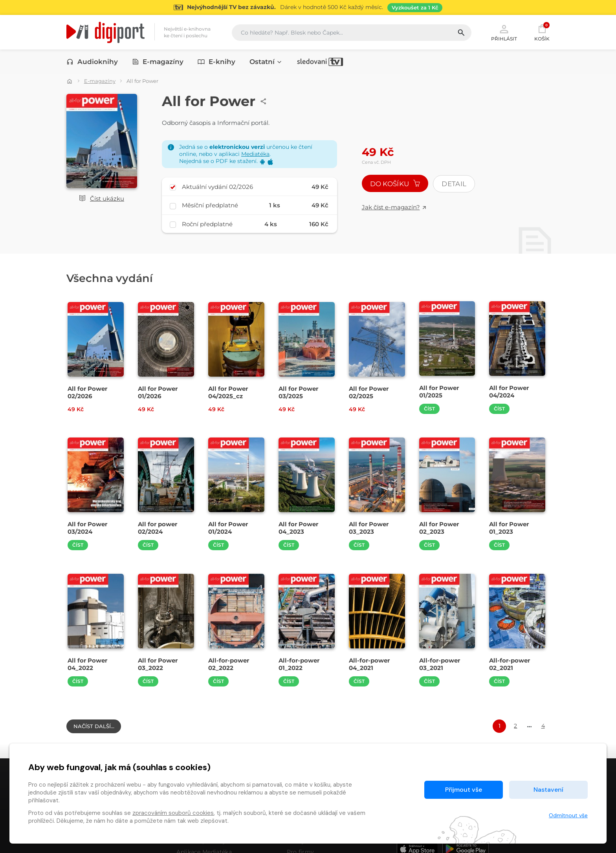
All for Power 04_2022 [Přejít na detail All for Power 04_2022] (87, 664)
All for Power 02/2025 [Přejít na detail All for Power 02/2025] (369, 392)
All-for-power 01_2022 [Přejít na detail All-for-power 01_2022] (299, 664)
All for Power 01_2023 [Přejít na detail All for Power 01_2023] (509, 528)
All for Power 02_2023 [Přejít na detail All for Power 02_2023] (439, 528)
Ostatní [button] (266, 62)
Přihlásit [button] (504, 32)
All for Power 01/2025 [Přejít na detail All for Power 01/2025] (439, 392)
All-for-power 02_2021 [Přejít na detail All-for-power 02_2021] (510, 664)
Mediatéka (255, 154)
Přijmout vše (464, 790)
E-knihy (216, 62)
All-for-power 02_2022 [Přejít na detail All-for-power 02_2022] (229, 664)
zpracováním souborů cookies (173, 813)
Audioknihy (92, 62)
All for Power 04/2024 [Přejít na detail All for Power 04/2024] (509, 392)
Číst (429, 409)
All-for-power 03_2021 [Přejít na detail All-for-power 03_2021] (440, 664)
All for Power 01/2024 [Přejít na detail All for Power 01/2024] (228, 528)
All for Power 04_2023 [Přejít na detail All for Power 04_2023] (298, 528)
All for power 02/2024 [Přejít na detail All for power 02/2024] (158, 528)
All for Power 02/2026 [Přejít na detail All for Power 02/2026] (87, 392)
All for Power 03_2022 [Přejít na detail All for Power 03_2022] (158, 664)
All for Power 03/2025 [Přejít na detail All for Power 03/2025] (298, 392)
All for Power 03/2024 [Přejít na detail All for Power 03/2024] (87, 528)
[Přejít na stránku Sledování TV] (308, 7)
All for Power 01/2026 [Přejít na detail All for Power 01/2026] (158, 392)
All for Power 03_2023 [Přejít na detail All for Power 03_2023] (369, 528)
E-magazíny (158, 62)
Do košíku (395, 184)
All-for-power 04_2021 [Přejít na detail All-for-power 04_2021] (369, 664)
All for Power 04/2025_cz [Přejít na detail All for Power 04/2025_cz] (228, 392)
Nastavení (548, 790)
